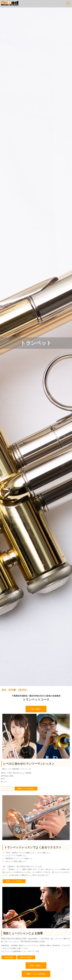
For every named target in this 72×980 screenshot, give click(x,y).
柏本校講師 (9, 957)
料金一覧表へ (36, 709)
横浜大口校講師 (26, 957)
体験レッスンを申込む (26, 789)
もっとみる (7, 788)
